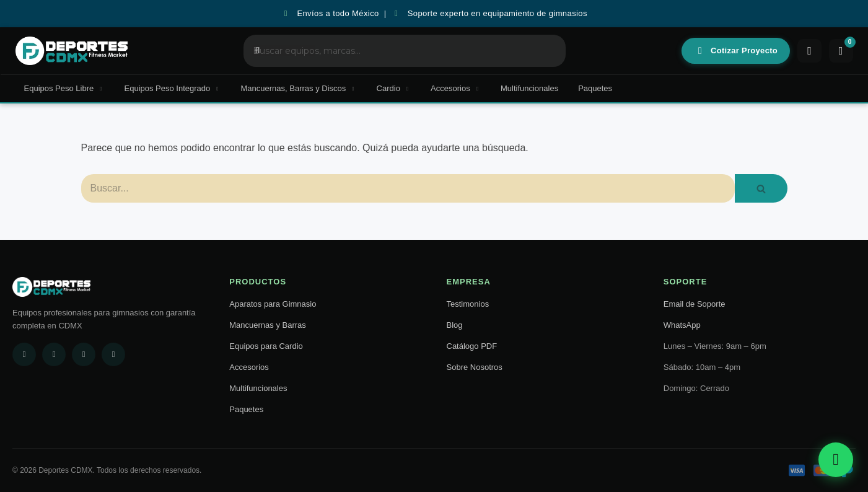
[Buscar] (408, 188)
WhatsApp (682, 325)
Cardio (394, 88)
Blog (455, 325)
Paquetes (595, 88)
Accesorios (456, 88)
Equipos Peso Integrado (173, 88)
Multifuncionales (529, 88)
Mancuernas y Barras (268, 325)
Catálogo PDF (472, 346)
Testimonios (468, 304)
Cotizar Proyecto (736, 51)
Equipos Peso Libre (64, 88)
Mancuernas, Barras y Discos (299, 88)
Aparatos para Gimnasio (273, 304)
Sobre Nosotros (475, 367)
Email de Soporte (695, 304)
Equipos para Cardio (266, 346)
